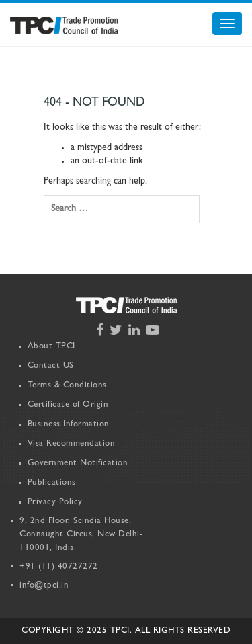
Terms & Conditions (67, 386)
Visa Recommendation (72, 444)
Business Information (69, 425)
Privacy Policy (55, 502)
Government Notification (78, 464)
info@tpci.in (44, 586)
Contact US (51, 366)
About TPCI (51, 347)
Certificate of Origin (68, 405)
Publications (52, 483)
